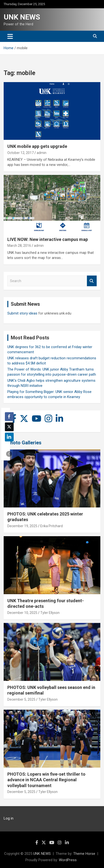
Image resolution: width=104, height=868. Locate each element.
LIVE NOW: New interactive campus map (48, 239)
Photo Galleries (24, 443)
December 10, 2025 (22, 613)
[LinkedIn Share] (9, 437)
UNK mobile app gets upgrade (37, 146)
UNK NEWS (22, 17)
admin (42, 153)
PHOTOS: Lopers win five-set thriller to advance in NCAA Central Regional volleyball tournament (46, 780)
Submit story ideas (22, 313)
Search (92, 281)
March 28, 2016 (19, 246)
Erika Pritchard (52, 526)
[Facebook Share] (9, 417)
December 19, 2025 (22, 526)
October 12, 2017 (21, 153)
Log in (9, 818)
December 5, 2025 (21, 699)
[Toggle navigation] (10, 36)
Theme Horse (84, 854)
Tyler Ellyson (50, 613)
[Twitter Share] (9, 427)
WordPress (68, 860)
